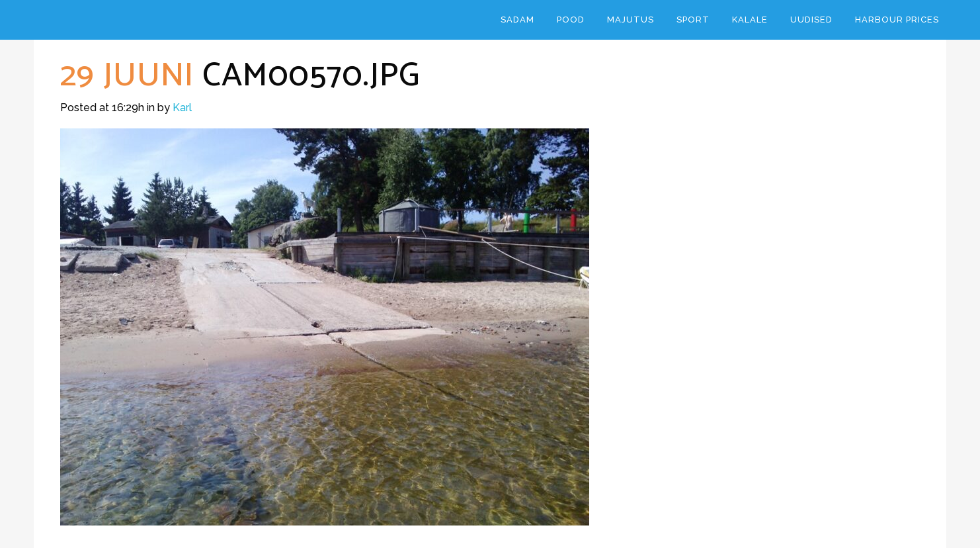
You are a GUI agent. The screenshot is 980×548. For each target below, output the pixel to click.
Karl (182, 108)
